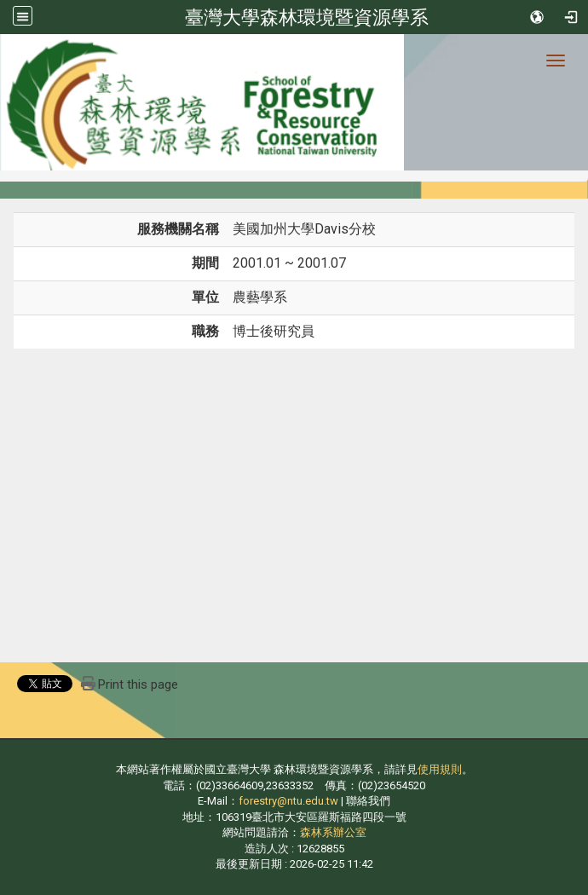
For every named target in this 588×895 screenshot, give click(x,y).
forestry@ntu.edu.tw (288, 801)
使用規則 (440, 769)
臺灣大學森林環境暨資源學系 (307, 17)
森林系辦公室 (333, 832)
